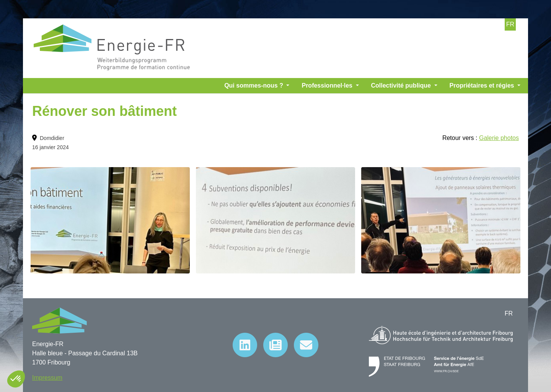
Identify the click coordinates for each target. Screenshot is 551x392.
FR (510, 24)
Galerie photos (499, 138)
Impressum (47, 378)
